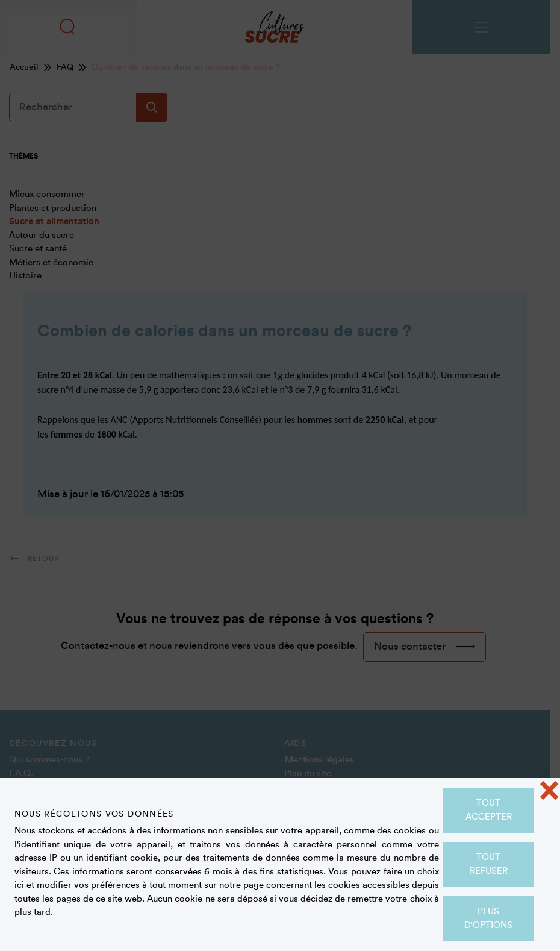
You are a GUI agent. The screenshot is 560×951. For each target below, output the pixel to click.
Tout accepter (489, 810)
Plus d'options (488, 918)
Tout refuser (489, 864)
